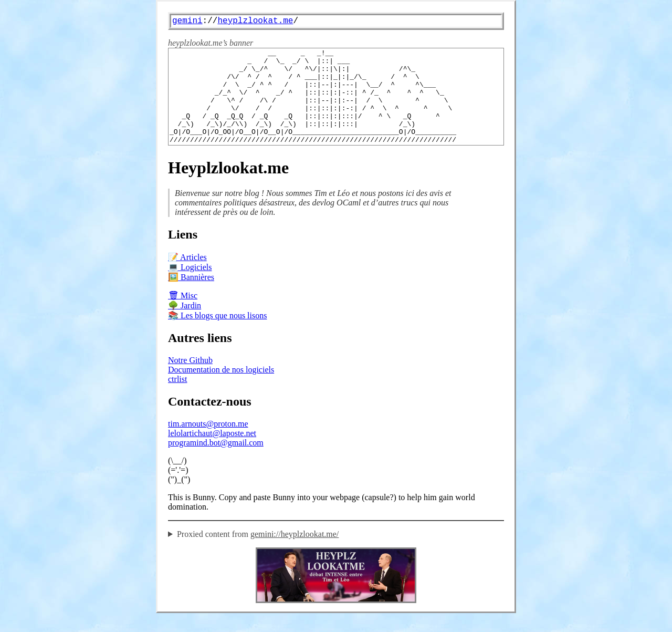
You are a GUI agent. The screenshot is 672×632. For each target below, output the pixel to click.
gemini (187, 21)
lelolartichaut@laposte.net (212, 452)
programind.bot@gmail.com (216, 462)
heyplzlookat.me (255, 21)
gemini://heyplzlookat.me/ (295, 553)
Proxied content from (258, 553)
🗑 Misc (183, 314)
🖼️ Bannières (191, 296)
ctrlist (177, 398)
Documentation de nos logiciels (221, 388)
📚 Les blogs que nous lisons (217, 334)
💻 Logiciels (190, 286)
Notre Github (190, 379)
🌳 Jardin (185, 324)
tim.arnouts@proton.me (208, 443)
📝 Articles (187, 276)
